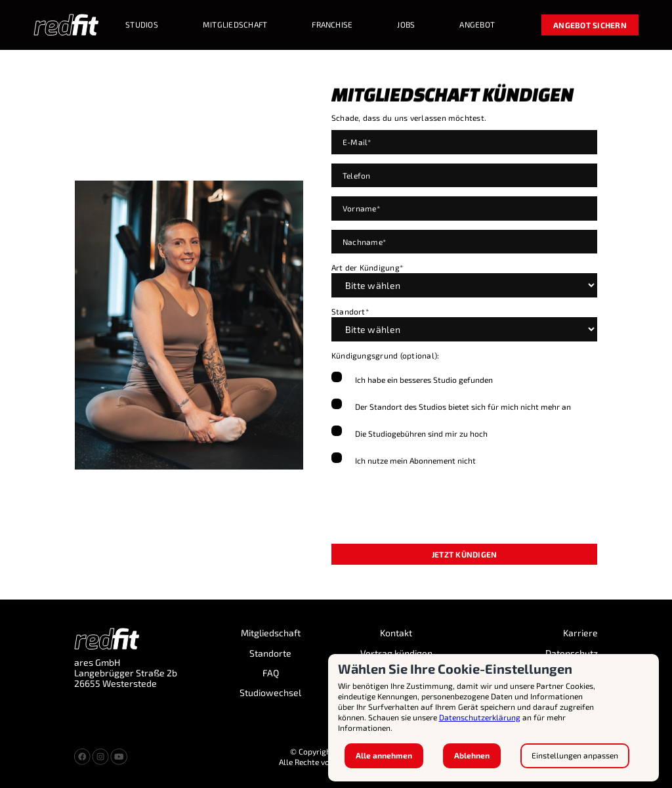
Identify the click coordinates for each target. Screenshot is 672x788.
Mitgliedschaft (271, 633)
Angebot (477, 24)
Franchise (332, 24)
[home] (66, 25)
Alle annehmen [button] (384, 755)
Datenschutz (572, 653)
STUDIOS (142, 24)
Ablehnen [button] (472, 755)
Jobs (406, 24)
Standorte (270, 653)
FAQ (271, 673)
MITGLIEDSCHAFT (235, 24)
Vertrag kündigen (396, 653)
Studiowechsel (270, 693)
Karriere (580, 633)
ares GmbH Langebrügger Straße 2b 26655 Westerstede (126, 673)
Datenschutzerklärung (480, 717)
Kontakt (396, 633)
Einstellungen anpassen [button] (575, 755)
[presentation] (431, 508)
